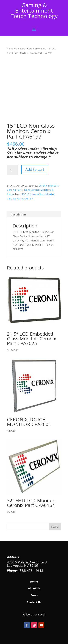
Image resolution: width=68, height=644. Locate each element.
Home (10, 49)
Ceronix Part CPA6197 (20, 198)
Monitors (20, 49)
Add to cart (35, 169)
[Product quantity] (12, 170)
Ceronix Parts (15, 190)
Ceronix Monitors (37, 49)
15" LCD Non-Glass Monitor (38, 194)
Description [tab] (18, 214)
